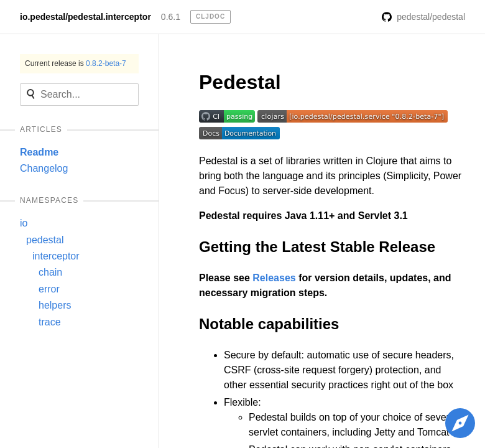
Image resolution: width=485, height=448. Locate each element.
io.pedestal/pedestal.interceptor (85, 17)
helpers (55, 305)
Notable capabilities (269, 324)
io (24, 223)
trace (50, 322)
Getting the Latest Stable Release (317, 247)
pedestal (45, 240)
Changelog (44, 168)
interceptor (56, 256)
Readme (39, 152)
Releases (274, 278)
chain (50, 272)
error (49, 289)
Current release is (76, 63)
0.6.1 (171, 17)
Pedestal (240, 82)
